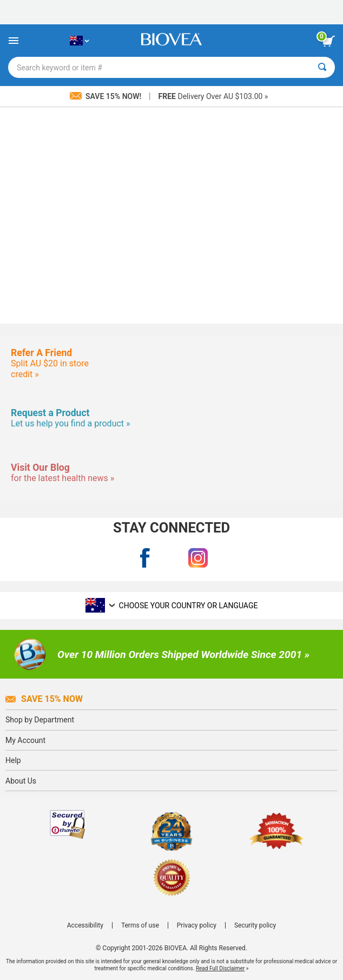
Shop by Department (40, 720)
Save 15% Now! (107, 96)
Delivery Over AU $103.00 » (213, 96)
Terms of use (140, 925)
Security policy (255, 925)
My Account (25, 740)
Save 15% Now (44, 699)
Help (13, 760)
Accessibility (85, 925)
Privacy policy (197, 925)
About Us (21, 781)
